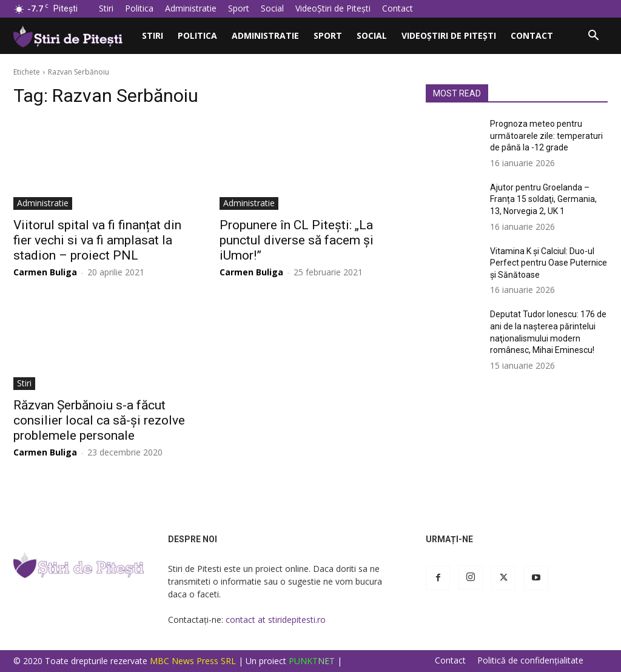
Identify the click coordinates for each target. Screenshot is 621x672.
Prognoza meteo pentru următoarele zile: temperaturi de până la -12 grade (546, 136)
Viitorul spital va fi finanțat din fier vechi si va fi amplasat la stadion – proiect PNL (97, 240)
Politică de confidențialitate (530, 660)
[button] (593, 37)
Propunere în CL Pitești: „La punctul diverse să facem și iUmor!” (297, 240)
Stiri (106, 8)
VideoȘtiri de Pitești (333, 8)
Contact (398, 8)
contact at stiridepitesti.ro (276, 620)
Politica (139, 8)
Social (272, 8)
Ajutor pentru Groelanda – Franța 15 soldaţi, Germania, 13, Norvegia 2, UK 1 (543, 199)
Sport (239, 8)
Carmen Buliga (45, 272)
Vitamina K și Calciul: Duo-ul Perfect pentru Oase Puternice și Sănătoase (549, 263)
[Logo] (74, 35)
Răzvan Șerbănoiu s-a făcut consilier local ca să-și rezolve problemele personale (99, 420)
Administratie (191, 8)
